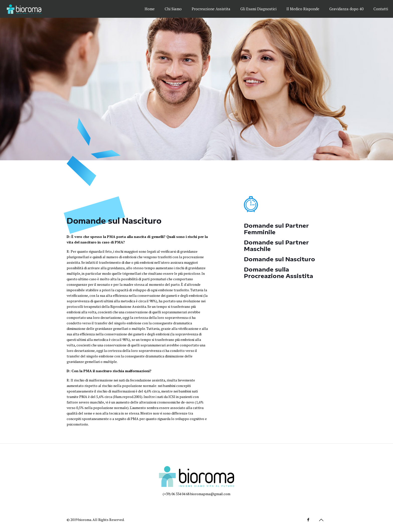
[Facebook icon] (308, 519)
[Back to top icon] (321, 520)
